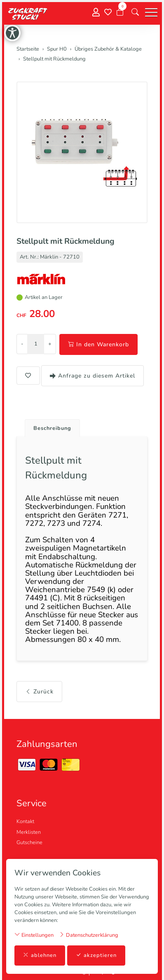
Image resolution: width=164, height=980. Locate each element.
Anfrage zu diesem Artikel (93, 376)
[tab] (49, 426)
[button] (135, 12)
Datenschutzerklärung (89, 935)
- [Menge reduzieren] (22, 344)
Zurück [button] (39, 692)
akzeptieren (96, 955)
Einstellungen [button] (34, 935)
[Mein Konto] (96, 13)
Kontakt (25, 821)
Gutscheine (29, 842)
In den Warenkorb (98, 344)
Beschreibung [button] (52, 428)
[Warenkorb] (120, 12)
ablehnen (40, 955)
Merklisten (29, 832)
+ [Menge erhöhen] (50, 344)
